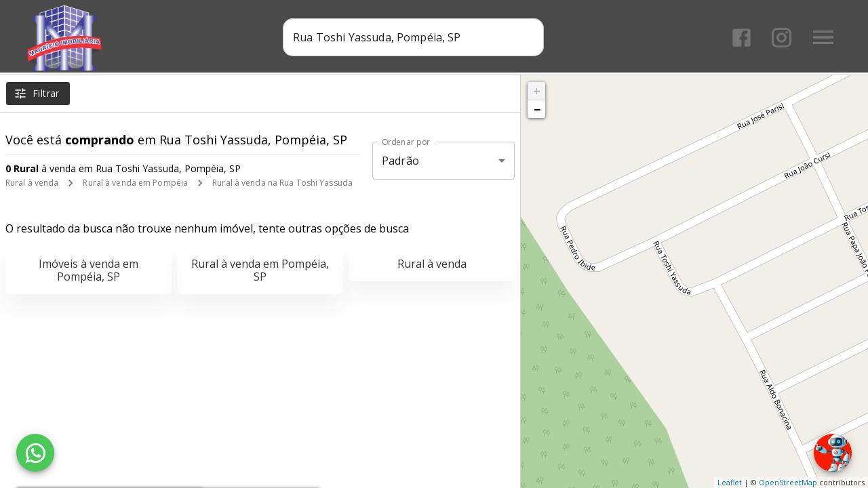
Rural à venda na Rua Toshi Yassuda (282, 183)
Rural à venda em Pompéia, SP (260, 270)
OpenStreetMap (788, 482)
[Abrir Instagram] (782, 38)
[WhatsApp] (35, 453)
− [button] (537, 109)
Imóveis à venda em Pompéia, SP (88, 270)
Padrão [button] (400, 161)
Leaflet (730, 482)
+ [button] (537, 91)
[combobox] (414, 37)
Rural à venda (32, 183)
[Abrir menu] (823, 37)
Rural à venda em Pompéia (135, 183)
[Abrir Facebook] (742, 38)
